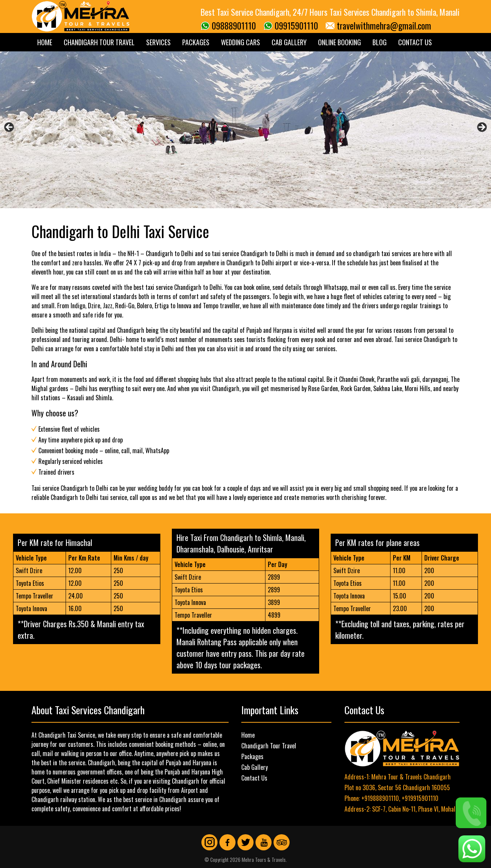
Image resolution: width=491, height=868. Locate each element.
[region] (245, 130)
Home (45, 42)
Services (158, 42)
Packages (196, 42)
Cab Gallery (289, 42)
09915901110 (296, 26)
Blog (380, 42)
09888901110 (234, 26)
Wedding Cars (241, 42)
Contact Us (415, 42)
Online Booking (339, 42)
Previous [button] (10, 128)
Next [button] (481, 128)
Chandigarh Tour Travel (99, 42)
